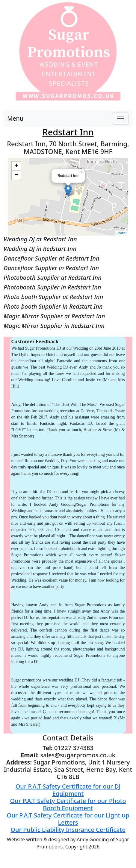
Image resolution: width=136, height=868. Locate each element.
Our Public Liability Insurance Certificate (68, 830)
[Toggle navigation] (120, 119)
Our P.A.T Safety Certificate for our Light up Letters (68, 819)
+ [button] (16, 166)
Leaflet (121, 233)
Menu (15, 118)
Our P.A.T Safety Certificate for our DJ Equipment (68, 790)
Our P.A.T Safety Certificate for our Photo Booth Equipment (68, 804)
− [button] (16, 175)
